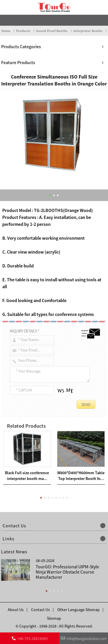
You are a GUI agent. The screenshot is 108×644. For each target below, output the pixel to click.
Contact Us (40, 610)
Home (6, 31)
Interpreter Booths (88, 31)
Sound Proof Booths (52, 31)
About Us (16, 610)
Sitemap (54, 618)
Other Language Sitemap (78, 610)
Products (23, 31)
